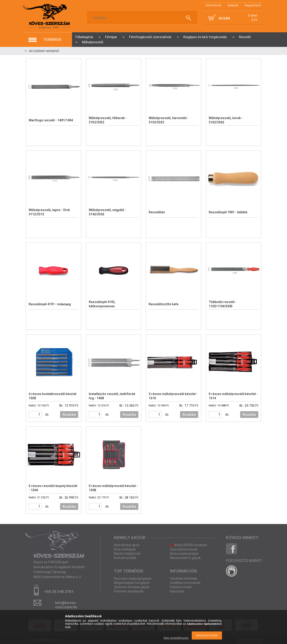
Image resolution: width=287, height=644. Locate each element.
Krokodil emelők (125, 558)
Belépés (233, 5)
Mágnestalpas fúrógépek (132, 583)
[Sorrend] (55, 51)
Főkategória (84, 37)
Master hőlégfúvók (127, 554)
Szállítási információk (185, 583)
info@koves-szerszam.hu (66, 604)
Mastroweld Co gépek (185, 558)
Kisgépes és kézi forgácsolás (205, 37)
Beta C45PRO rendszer (189, 545)
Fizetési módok (181, 587)
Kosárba (69, 415)
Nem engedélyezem (176, 638)
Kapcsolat (177, 591)
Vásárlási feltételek (184, 579)
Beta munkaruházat (184, 554)
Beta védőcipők (125, 549)
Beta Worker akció (127, 545)
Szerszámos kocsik (184, 549)
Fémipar (111, 37)
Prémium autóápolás (129, 591)
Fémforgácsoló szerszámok (150, 37)
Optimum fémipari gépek (132, 587)
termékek (52, 40)
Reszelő (245, 37)
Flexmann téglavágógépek (133, 579)
